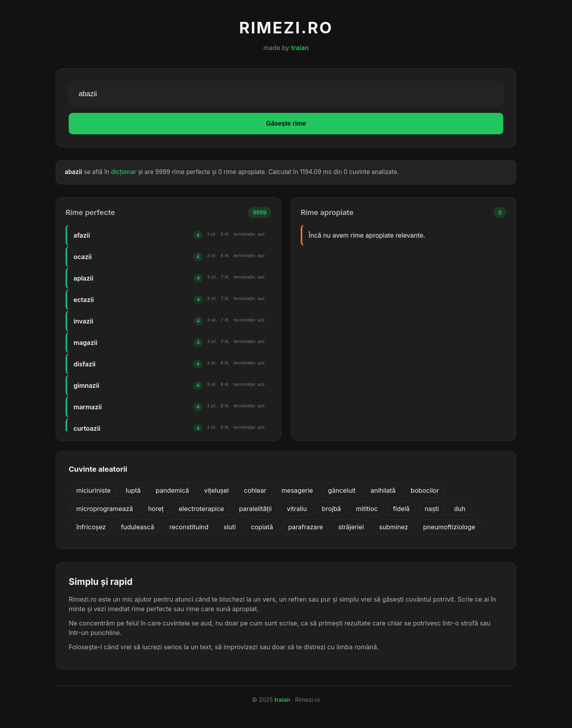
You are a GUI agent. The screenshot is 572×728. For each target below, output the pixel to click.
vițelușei (216, 490)
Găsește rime (286, 123)
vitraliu (297, 509)
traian (300, 48)
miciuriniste (94, 490)
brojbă (331, 509)
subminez (393, 527)
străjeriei (351, 527)
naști (432, 509)
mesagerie (297, 490)
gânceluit (342, 490)
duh (460, 509)
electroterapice (201, 509)
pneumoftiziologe (449, 527)
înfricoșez (91, 527)
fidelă (401, 509)
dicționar (124, 172)
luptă (133, 490)
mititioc (367, 509)
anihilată (383, 490)
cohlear (255, 490)
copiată (262, 527)
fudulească (137, 527)
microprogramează (105, 509)
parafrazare (305, 527)
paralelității (255, 509)
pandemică (172, 490)
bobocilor (425, 490)
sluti (230, 527)
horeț (156, 509)
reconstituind (189, 527)
